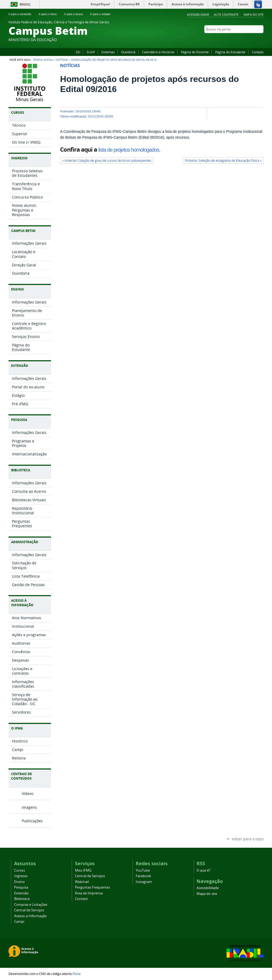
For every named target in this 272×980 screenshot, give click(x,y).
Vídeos (28, 794)
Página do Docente (195, 52)
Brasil (25, 4)
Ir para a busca (76, 14)
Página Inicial (43, 60)
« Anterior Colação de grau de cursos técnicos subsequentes (107, 161)
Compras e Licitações (31, 905)
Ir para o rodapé (103, 14)
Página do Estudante (230, 52)
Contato (258, 52)
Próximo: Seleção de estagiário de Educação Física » (223, 161)
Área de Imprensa (89, 893)
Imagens (29, 807)
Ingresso (21, 876)
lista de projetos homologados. (129, 150)
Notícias (62, 60)
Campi (19, 922)
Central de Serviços (29, 910)
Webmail (82, 882)
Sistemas (108, 52)
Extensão (21, 893)
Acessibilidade (198, 14)
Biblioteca (22, 899)
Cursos (20, 870)
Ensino (19, 882)
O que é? (203, 870)
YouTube (254, 39)
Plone (77, 974)
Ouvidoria (128, 52)
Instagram (261, 39)
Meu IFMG (83, 870)
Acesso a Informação (30, 916)
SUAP (91, 52)
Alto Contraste (226, 14)
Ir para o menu (50, 14)
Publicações (32, 821)
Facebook (248, 39)
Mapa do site (254, 14)
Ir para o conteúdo (22, 14)
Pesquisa (21, 887)
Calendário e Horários (158, 52)
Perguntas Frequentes (92, 887)
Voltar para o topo (248, 839)
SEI (78, 52)
